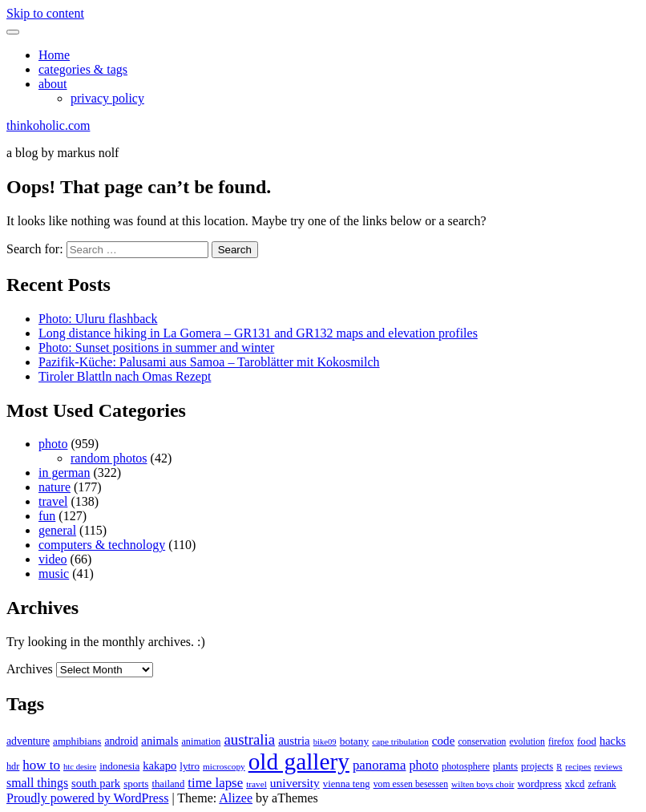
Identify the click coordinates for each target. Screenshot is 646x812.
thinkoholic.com (48, 125)
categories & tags (83, 69)
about (53, 84)
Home (54, 55)
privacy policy (107, 98)
